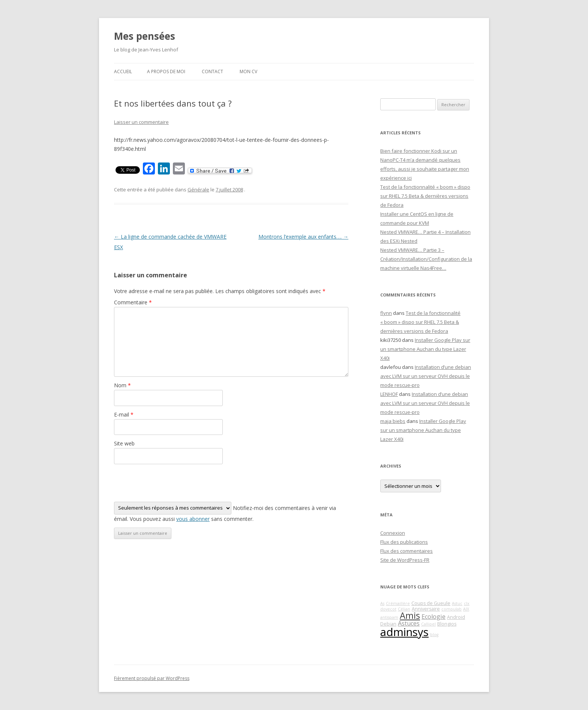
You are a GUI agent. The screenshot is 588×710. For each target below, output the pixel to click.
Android (456, 617)
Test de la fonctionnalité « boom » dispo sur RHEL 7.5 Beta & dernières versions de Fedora (425, 196)
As (382, 603)
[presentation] (171, 483)
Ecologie (433, 617)
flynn (386, 313)
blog (434, 635)
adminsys (404, 632)
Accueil (123, 71)
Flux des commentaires (406, 551)
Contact (212, 71)
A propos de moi (166, 71)
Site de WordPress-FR (405, 560)
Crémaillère (398, 603)
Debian (388, 624)
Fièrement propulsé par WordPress (152, 678)
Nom (122, 385)
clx (467, 603)
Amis (410, 615)
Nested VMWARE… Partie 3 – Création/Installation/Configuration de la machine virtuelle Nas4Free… (426, 259)
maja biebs (393, 421)
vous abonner (193, 519)
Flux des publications (404, 542)
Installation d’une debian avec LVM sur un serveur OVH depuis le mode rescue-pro (426, 376)
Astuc (457, 603)
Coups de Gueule (431, 603)
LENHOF (389, 394)
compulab (451, 609)
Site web (124, 443)
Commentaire (133, 302)
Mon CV (248, 71)
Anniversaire (426, 609)
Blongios (447, 624)
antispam (389, 617)
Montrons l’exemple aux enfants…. (303, 237)
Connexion (393, 533)
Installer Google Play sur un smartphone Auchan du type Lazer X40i (425, 349)
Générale (198, 190)
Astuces (409, 623)
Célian (404, 609)
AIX (466, 609)
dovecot (388, 609)
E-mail (124, 414)
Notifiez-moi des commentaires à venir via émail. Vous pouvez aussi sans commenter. (225, 512)
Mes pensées (145, 36)
